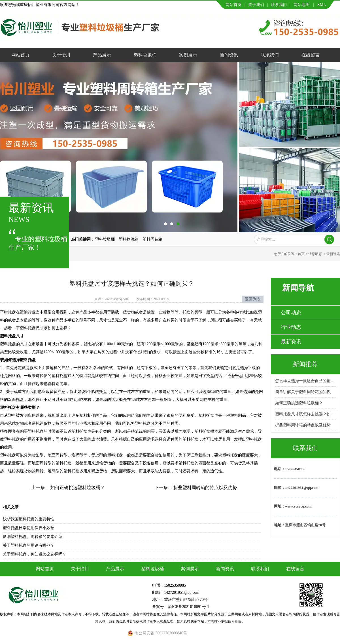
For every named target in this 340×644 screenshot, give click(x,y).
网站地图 (301, 5)
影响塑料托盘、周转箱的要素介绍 (33, 537)
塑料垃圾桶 (145, 55)
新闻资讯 (229, 55)
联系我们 (279, 5)
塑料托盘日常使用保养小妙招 (29, 528)
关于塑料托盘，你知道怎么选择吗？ (35, 554)
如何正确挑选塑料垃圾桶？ (77, 488)
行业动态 (291, 327)
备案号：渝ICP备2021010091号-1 (181, 607)
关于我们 (256, 5)
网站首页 (233, 5)
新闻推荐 (305, 364)
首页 (301, 254)
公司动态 (291, 313)
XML (321, 5)
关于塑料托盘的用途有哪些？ (29, 545)
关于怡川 (61, 55)
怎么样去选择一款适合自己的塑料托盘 (305, 381)
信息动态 (315, 254)
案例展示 (188, 55)
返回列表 (253, 299)
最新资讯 (291, 342)
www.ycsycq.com (117, 299)
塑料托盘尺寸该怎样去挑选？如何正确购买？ (305, 414)
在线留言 (311, 55)
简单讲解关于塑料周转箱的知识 (303, 392)
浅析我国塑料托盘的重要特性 (29, 519)
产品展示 (102, 55)
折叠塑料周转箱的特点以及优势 (205, 488)
